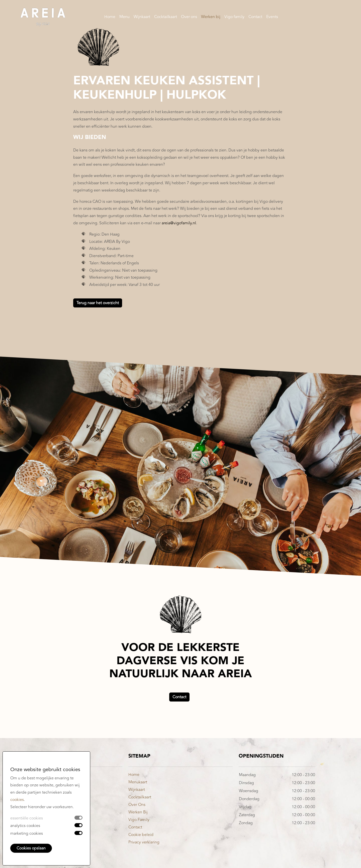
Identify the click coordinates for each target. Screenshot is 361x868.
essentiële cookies (27, 818)
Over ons (189, 17)
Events (272, 17)
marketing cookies (27, 833)
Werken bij (211, 17)
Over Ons (137, 805)
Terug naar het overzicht (98, 303)
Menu (124, 17)
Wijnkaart (142, 17)
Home (110, 17)
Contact (255, 17)
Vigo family (234, 17)
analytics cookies (25, 826)
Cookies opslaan (31, 848)
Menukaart (138, 782)
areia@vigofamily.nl (179, 223)
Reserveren (325, 18)
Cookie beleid (141, 835)
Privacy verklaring (144, 842)
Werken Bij (138, 812)
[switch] (78, 825)
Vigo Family (139, 820)
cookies (17, 800)
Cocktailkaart (166, 17)
